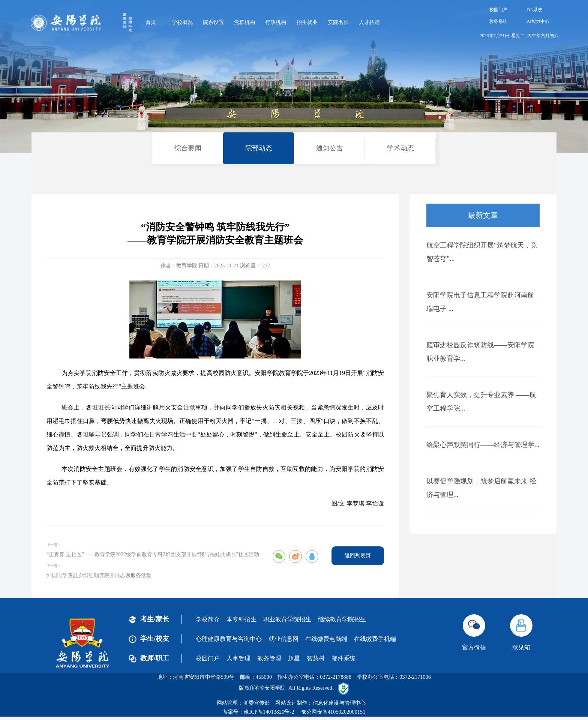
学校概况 (182, 22)
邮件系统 (343, 658)
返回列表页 (358, 556)
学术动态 (400, 148)
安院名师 (338, 22)
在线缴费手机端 (375, 639)
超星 (294, 658)
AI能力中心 (538, 21)
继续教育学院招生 (342, 619)
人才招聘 (369, 22)
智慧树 (316, 658)
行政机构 (276, 22)
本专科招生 (241, 619)
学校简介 (208, 619)
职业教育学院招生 (287, 619)
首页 (151, 22)
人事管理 (238, 658)
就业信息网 (283, 639)
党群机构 (244, 22)
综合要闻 (188, 148)
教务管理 (269, 658)
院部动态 (259, 148)
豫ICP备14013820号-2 (269, 712)
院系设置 (213, 22)
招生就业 (307, 22)
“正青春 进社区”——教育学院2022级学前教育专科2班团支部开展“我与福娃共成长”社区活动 (153, 554)
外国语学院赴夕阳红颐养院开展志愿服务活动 (99, 575)
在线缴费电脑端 (326, 639)
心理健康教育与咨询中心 (229, 639)
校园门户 (498, 10)
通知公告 (330, 148)
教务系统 (498, 21)
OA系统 (535, 10)
